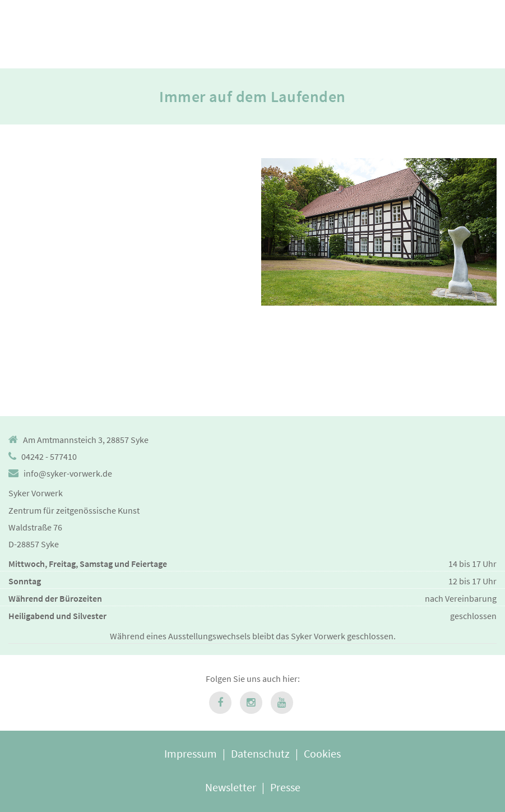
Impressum (191, 753)
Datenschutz (260, 753)
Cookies (322, 753)
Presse (285, 787)
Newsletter (231, 787)
